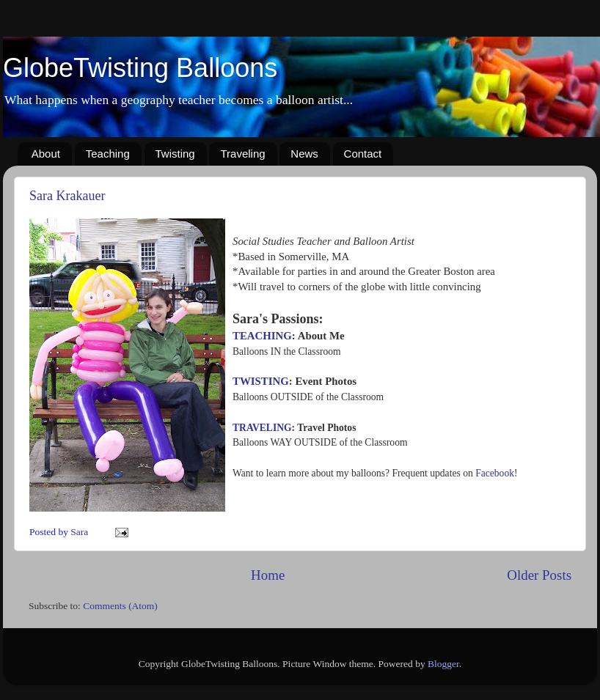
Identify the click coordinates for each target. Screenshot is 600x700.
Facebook (495, 473)
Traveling (242, 154)
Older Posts (539, 575)
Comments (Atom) (120, 606)
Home (268, 575)
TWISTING (261, 381)
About (46, 154)
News (304, 154)
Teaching (108, 154)
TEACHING (262, 336)
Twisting (175, 154)
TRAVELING (262, 428)
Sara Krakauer (67, 196)
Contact (363, 154)
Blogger (443, 664)
